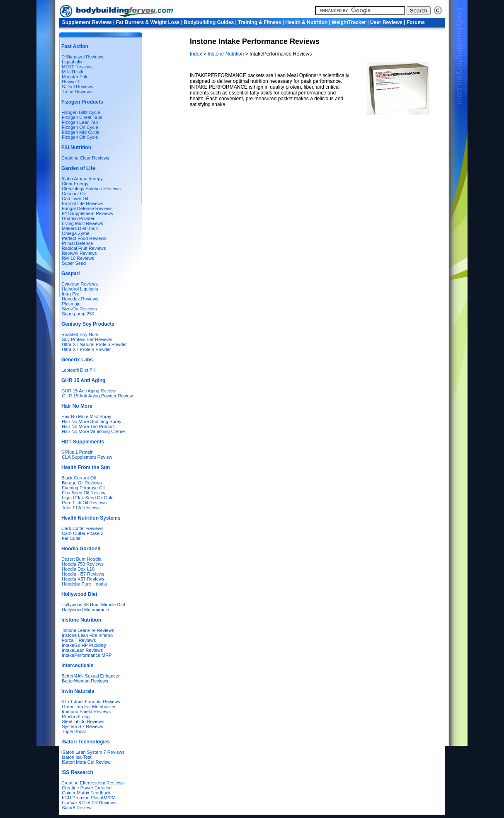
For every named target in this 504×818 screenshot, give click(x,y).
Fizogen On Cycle (80, 127)
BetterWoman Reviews (85, 681)
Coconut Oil (74, 194)
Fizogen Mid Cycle (80, 132)
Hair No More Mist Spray (86, 416)
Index (197, 54)
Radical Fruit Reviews (84, 248)
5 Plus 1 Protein (78, 452)
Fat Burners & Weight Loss (148, 22)
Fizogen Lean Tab (80, 122)
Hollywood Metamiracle (85, 610)
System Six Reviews (82, 726)
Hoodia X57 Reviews (83, 579)
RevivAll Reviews (79, 253)
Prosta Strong (76, 716)
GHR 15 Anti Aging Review (88, 391)
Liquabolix (71, 62)
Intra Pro (70, 294)
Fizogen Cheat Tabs (82, 117)
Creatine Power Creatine (87, 788)
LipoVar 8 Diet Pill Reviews (89, 803)
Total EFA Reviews (81, 508)
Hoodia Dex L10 (78, 569)
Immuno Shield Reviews (86, 712)
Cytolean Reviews (80, 284)
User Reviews (386, 22)
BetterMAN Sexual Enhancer (91, 676)
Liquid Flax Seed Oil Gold (88, 498)
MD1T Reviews (77, 67)
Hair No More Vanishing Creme (93, 431)
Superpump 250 (78, 314)
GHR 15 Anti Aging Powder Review (97, 396)
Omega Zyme (76, 233)
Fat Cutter (72, 538)
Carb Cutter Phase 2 (82, 533)
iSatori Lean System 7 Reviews (93, 752)
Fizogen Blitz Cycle (81, 112)
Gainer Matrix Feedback (86, 793)
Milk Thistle (73, 72)
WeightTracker (349, 22)
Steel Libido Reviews (83, 721)
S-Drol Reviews (78, 87)
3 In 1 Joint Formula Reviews (91, 702)
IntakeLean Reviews (82, 650)
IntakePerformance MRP (87, 655)
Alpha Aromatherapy (82, 179)
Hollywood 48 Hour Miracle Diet (93, 605)
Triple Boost (74, 731)
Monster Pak (75, 77)
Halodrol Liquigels (80, 289)
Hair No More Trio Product (88, 426)
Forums (416, 22)
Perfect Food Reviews (84, 238)
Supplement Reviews (87, 22)
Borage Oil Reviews (82, 483)
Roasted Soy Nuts (80, 334)
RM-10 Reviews (78, 258)
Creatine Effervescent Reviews (92, 783)
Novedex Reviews (80, 299)
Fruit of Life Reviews (82, 203)
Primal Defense (77, 243)
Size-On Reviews (79, 309)
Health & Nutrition (306, 22)
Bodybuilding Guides (209, 22)
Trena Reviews (77, 92)
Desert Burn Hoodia (81, 559)
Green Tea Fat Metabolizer (89, 707)
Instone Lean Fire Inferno (87, 635)
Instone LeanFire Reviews (88, 630)
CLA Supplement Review (87, 457)
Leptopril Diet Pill (79, 370)
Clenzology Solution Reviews (91, 189)
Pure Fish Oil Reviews (84, 503)
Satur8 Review (77, 808)
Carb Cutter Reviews (82, 528)
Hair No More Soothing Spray (92, 421)
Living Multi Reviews (82, 223)
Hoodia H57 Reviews (83, 574)
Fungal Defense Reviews (87, 208)
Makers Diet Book (80, 228)
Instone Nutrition (226, 54)
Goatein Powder (78, 218)
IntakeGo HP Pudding (84, 645)
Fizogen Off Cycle (80, 137)
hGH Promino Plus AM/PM (89, 798)
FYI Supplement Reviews (87, 213)
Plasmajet (72, 304)
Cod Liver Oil (75, 198)
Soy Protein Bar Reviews (87, 339)
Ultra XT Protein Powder (86, 349)
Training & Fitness (259, 22)
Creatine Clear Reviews (85, 158)
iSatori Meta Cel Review (86, 762)
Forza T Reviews (79, 640)
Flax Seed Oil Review (84, 493)
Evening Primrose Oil (83, 488)
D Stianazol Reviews (82, 57)
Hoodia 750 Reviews (83, 564)
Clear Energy (75, 184)
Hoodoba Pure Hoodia (84, 584)
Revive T (71, 82)
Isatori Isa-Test (77, 757)
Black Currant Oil (79, 478)
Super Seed (74, 263)
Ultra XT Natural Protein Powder (94, 344)
